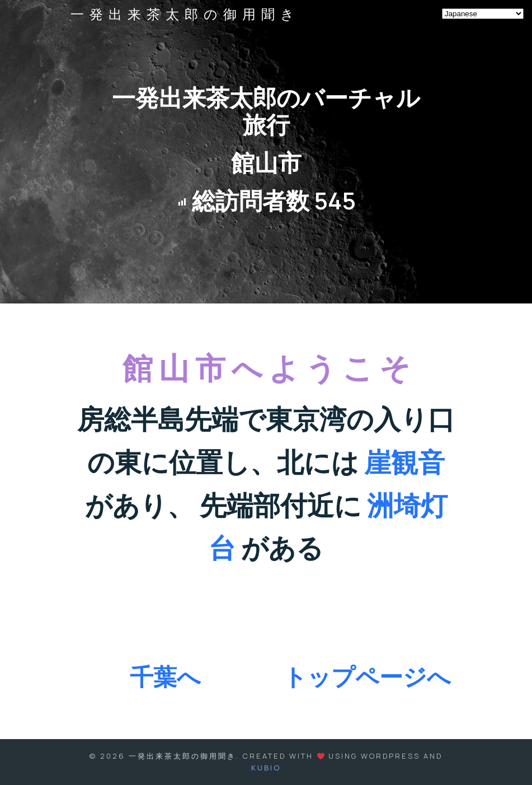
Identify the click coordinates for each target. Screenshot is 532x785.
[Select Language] (483, 14)
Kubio (266, 768)
